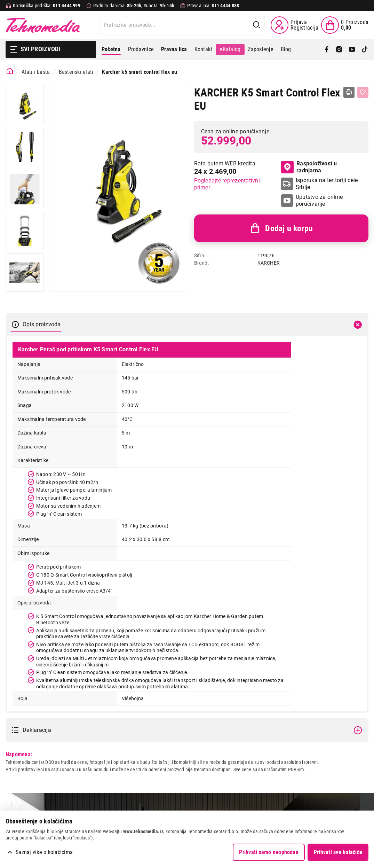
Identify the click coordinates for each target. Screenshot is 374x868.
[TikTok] (365, 49)
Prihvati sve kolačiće (338, 852)
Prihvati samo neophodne (269, 852)
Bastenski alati (76, 72)
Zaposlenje (260, 49)
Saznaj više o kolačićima (44, 852)
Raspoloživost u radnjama (309, 167)
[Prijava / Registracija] (295, 25)
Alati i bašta (36, 72)
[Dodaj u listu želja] (363, 92)
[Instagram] (339, 49)
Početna (111, 49)
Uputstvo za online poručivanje (319, 200)
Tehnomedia (43, 25)
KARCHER (269, 263)
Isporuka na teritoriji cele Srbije (327, 184)
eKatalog (230, 49)
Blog (286, 49)
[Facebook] (327, 49)
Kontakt (204, 49)
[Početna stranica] (10, 71)
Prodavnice (141, 49)
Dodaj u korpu (281, 228)
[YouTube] (352, 49)
